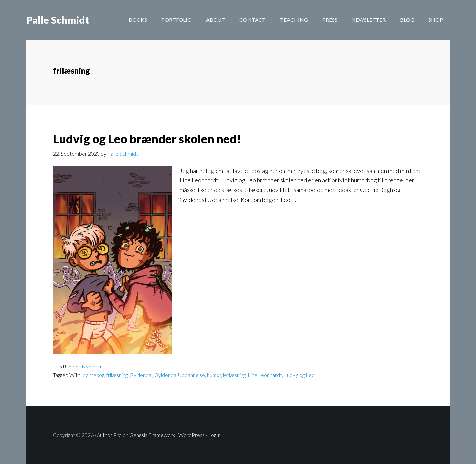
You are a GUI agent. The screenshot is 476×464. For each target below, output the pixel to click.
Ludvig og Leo (299, 375)
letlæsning (234, 375)
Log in (214, 435)
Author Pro (109, 435)
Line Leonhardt (265, 375)
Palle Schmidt (58, 20)
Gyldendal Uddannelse (180, 375)
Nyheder (92, 366)
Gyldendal (141, 375)
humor (214, 375)
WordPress (192, 435)
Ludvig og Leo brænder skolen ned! (147, 139)
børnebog (94, 375)
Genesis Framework (152, 435)
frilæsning (117, 375)
